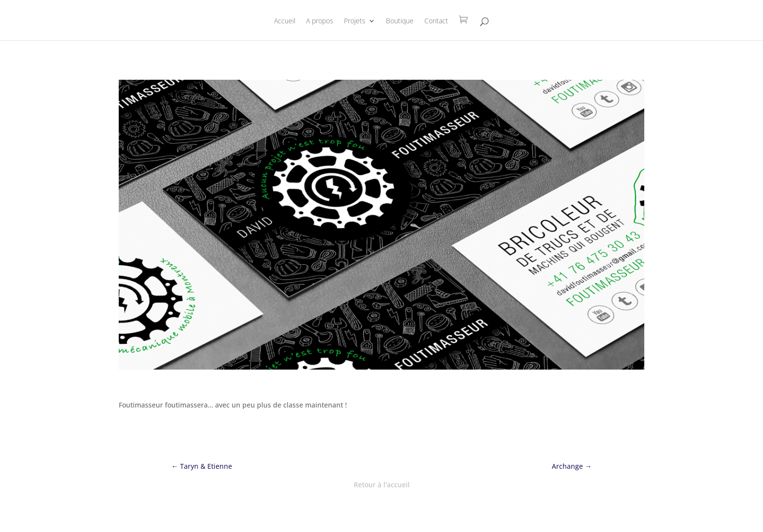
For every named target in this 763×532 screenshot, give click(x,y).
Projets (355, 21)
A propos (320, 21)
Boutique (400, 21)
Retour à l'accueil (382, 485)
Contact (436, 21)
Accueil (285, 21)
